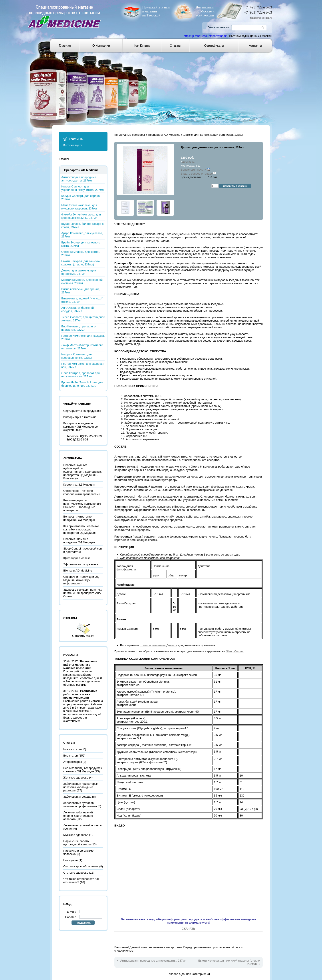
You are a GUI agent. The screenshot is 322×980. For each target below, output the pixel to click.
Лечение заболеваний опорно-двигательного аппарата (78, 816)
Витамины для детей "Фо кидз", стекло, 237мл (82, 300)
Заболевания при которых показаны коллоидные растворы (81, 787)
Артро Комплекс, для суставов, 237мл (82, 235)
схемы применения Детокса (158, 645)
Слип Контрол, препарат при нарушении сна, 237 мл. (80, 375)
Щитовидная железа (77, 558)
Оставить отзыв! (83, 636)
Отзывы (176, 46)
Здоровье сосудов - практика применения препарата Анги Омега (83, 593)
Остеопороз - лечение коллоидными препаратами (82, 492)
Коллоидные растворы (130, 135)
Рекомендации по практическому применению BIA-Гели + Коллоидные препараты (82, 505)
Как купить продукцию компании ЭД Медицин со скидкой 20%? (80, 427)
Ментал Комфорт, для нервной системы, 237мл (82, 281)
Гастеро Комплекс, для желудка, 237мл (83, 337)
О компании (101, 46)
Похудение (71, 860)
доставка (188, 162)
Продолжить (83, 923)
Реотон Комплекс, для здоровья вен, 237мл (83, 365)
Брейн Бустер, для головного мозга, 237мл (81, 244)
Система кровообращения (81, 866)
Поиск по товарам (219, 27)
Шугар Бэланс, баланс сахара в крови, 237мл (82, 225)
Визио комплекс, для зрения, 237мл (81, 291)
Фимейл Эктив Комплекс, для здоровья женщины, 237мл (81, 216)
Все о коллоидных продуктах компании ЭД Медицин (83, 770)
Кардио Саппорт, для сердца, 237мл (81, 197)
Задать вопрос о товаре (197, 174)
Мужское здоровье (76, 835)
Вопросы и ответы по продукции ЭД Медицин (79, 518)
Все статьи (71, 756)
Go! (264, 28)
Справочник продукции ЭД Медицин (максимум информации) (81, 580)
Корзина (76, 139)
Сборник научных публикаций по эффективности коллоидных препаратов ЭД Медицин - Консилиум (82, 472)
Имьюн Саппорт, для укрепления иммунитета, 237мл (82, 188)
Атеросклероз (73, 762)
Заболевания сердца (77, 797)
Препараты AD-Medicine (164, 135)
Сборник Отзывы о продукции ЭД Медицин (79, 541)
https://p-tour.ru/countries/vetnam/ (205, 36)
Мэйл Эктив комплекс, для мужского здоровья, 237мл (79, 207)
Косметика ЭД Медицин (79, 485)
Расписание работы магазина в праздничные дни (80, 694)
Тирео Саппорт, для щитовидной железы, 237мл (83, 319)
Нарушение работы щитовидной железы (77, 843)
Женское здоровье (76, 778)
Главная (65, 46)
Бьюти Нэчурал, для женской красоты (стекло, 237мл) (81, 263)
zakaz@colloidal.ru (261, 18)
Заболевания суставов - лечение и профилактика (80, 805)
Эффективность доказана (81, 564)
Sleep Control (235, 651)
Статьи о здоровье (76, 873)
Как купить (142, 46)
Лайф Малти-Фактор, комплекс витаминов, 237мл (82, 347)
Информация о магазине (80, 417)
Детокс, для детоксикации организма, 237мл (79, 272)
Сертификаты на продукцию (82, 411)
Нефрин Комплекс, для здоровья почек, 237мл (77, 356)
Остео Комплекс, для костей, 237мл (81, 253)
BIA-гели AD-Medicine (78, 571)
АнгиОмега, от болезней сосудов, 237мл (78, 309)
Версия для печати (193, 170)
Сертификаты (214, 46)
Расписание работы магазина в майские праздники (80, 665)
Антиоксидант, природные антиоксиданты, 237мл (79, 179)
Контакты (255, 46)
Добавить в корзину (235, 186)
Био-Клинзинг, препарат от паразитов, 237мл (79, 328)
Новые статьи (73, 749)
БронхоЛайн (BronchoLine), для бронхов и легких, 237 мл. (82, 384)
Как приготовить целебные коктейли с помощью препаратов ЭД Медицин (81, 529)
